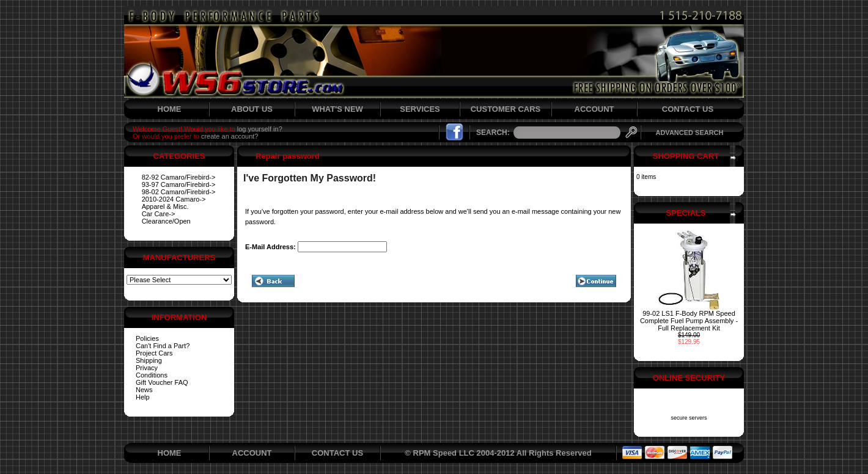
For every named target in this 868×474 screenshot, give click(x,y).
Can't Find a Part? (163, 346)
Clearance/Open (166, 221)
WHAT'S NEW (337, 109)
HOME (170, 109)
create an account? (230, 136)
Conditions (152, 375)
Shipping (149, 360)
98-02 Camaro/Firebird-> (179, 192)
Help (143, 397)
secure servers (689, 418)
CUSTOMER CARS (506, 109)
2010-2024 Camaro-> (174, 199)
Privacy (147, 368)
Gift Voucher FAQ (162, 382)
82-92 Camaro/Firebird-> (179, 177)
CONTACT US (688, 109)
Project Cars (154, 353)
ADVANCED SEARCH (689, 133)
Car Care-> (159, 214)
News (144, 390)
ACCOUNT (594, 109)
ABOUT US (252, 109)
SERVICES (420, 109)
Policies (147, 338)
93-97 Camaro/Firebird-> (179, 184)
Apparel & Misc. (165, 206)
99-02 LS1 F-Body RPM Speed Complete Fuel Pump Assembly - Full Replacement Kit (689, 321)
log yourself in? (260, 129)
